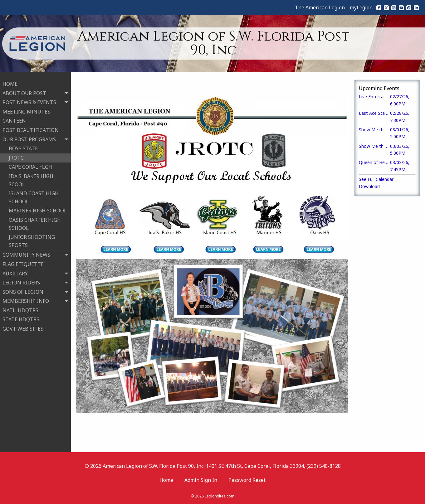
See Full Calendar (376, 179)
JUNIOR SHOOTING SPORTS (32, 239)
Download (369, 186)
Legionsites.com (220, 496)
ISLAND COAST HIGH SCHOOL (34, 195)
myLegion (361, 7)
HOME (10, 81)
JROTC (16, 155)
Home (166, 480)
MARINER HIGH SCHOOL (38, 208)
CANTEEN (14, 118)
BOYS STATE (23, 146)
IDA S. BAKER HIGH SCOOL (31, 178)
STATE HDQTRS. (21, 317)
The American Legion (320, 7)
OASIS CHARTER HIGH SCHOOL (35, 221)
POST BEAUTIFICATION (31, 128)
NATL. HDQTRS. (21, 308)
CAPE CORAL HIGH (30, 164)
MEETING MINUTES (26, 109)
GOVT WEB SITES (23, 326)
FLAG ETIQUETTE (23, 262)
